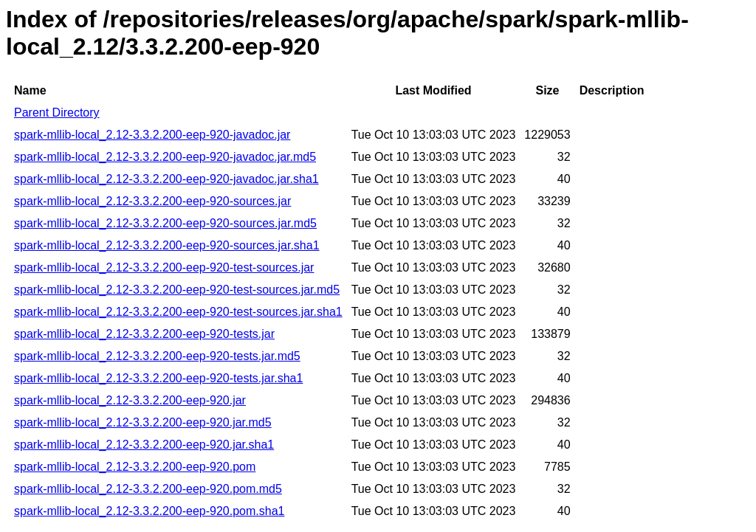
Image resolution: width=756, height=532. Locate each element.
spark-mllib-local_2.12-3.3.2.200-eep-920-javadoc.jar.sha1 (166, 179)
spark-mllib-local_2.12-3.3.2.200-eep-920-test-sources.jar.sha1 (178, 312)
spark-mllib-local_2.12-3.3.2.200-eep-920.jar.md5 (143, 422)
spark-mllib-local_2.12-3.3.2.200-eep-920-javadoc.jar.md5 (165, 157)
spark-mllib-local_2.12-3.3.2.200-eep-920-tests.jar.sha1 (158, 378)
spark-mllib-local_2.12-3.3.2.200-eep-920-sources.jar (152, 201)
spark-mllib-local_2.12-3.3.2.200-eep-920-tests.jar (144, 334)
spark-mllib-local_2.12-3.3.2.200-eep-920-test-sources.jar (164, 267)
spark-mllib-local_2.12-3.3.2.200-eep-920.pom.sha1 (149, 511)
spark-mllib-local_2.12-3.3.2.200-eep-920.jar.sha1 (144, 445)
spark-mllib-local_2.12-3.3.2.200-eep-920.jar (130, 400)
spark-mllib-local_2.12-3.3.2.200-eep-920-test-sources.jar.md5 (177, 290)
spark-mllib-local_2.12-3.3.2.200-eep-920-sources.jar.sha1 (167, 245)
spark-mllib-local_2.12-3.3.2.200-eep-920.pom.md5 (148, 489)
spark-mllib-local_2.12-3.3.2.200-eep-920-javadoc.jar (152, 135)
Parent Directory (57, 113)
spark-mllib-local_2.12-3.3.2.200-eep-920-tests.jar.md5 (157, 356)
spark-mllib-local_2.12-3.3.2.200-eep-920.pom (135, 467)
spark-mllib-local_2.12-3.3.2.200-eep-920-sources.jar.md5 (165, 223)
